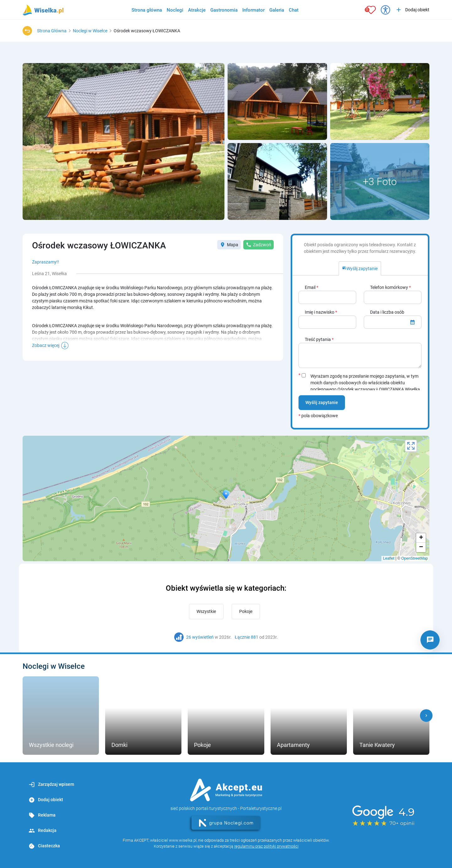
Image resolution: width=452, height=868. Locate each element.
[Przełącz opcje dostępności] (385, 10)
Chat (294, 10)
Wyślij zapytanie (322, 402)
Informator (253, 10)
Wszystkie (206, 611)
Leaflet (389, 558)
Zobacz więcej (46, 345)
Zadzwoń (258, 245)
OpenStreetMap (414, 558)
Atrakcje (197, 10)
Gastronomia (224, 10)
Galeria (277, 10)
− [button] (421, 547)
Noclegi (175, 10)
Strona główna (147, 10)
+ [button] (421, 538)
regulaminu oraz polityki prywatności (266, 846)
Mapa (229, 245)
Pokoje (246, 611)
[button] (426, 716)
